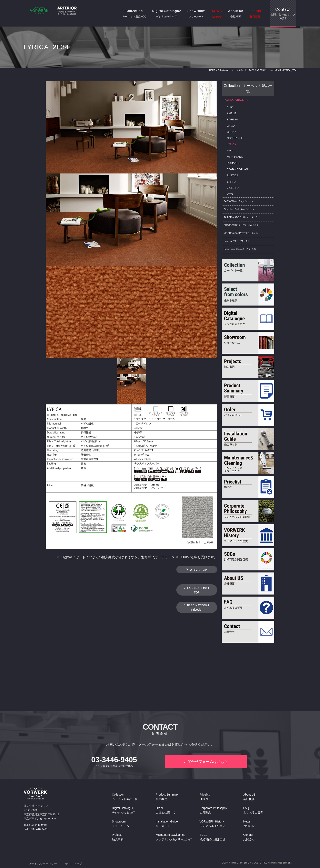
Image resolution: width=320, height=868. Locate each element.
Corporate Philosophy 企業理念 (213, 810)
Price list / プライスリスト (237, 241)
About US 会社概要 (249, 797)
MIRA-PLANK (235, 157)
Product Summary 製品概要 (167, 797)
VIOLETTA (233, 188)
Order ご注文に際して (166, 810)
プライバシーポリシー (43, 863)
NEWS (217, 14)
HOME (212, 70)
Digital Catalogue (167, 14)
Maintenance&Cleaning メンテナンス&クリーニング (174, 837)
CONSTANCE (235, 138)
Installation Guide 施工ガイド (167, 824)
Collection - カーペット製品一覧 (232, 70)
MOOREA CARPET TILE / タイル (241, 233)
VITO (230, 194)
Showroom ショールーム (121, 824)
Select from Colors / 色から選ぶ (240, 249)
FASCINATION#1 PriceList (198, 607)
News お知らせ (249, 824)
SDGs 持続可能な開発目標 (212, 837)
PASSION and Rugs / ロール (238, 201)
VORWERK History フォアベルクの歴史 (212, 824)
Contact (283, 14)
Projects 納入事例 (118, 837)
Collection (134, 14)
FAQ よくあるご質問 (253, 810)
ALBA (230, 107)
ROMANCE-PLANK (238, 169)
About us (236, 14)
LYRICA (277, 70)
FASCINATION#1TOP (198, 590)
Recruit (255, 14)
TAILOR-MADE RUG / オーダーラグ (242, 217)
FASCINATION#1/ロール (260, 70)
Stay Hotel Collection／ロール (239, 209)
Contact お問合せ (249, 837)
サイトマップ (74, 863)
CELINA (231, 132)
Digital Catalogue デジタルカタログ (123, 810)
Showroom (196, 14)
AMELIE (232, 113)
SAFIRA (231, 182)
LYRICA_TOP (198, 570)
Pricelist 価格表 (205, 797)
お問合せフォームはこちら (206, 762)
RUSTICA (232, 175)
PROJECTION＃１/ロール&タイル (241, 225)
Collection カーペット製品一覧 (125, 797)
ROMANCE (233, 163)
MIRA (230, 151)
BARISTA (232, 119)
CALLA (231, 126)
